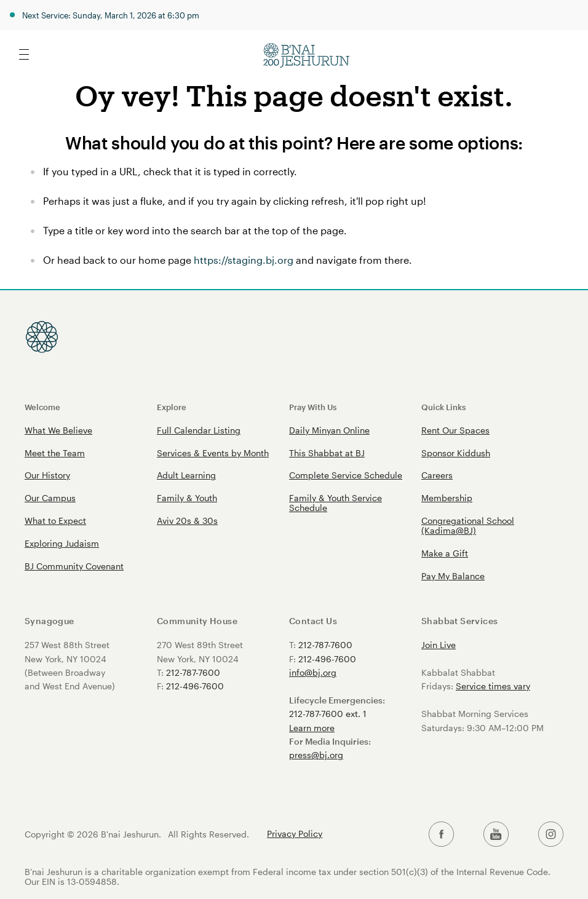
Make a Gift (445, 553)
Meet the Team (55, 453)
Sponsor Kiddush (456, 453)
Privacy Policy (295, 834)
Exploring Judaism (62, 543)
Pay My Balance (453, 576)
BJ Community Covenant (74, 566)
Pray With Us (313, 407)
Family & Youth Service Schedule (336, 503)
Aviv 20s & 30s (187, 521)
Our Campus (50, 498)
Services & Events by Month (213, 453)
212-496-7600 (195, 686)
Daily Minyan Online (329, 430)
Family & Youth (187, 498)
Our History (47, 475)
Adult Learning (186, 475)
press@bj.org (316, 755)
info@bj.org (313, 672)
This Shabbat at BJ (327, 453)
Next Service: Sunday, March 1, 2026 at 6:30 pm (111, 15)
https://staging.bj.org (244, 260)
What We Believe (58, 430)
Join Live (439, 645)
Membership (447, 498)
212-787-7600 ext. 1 (328, 714)
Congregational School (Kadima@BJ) (468, 525)
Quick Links (443, 407)
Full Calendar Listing (199, 430)
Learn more (312, 728)
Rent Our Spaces (455, 430)
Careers (437, 475)
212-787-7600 (193, 672)
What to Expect (55, 521)
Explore (172, 407)
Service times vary (493, 686)
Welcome (42, 407)
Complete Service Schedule (346, 475)
